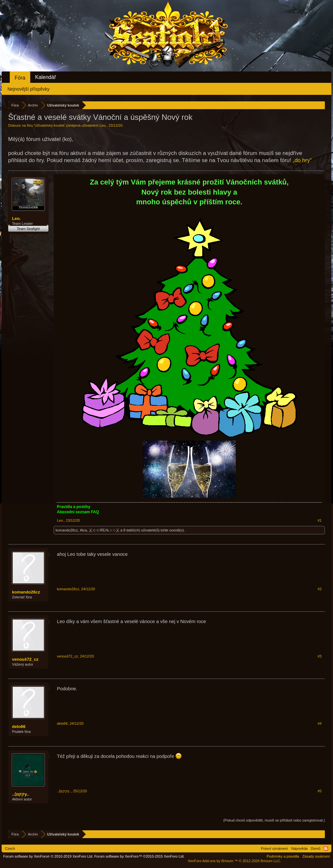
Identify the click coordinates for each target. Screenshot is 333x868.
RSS (326, 849)
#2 (320, 589)
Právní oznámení (274, 849)
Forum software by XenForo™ (140, 856)
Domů (316, 849)
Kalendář (46, 77)
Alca (83, 530)
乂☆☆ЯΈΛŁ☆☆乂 (104, 530)
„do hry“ (302, 160)
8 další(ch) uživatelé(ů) (141, 530)
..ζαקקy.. (20, 794)
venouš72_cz (25, 659)
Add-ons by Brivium (234, 861)
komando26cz (67, 530)
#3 (320, 656)
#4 (320, 723)
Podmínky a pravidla (283, 856)
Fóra (20, 78)
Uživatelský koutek (50, 125)
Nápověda (300, 849)
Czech (10, 849)
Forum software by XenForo (48, 856)
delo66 (19, 727)
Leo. (103, 125)
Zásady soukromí (316, 856)
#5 (320, 791)
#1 (320, 520)
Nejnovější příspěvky (28, 89)
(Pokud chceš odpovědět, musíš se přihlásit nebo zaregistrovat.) (274, 820)
